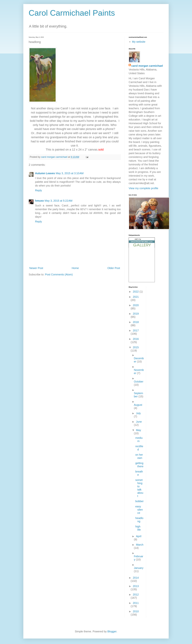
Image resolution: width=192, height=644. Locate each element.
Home (75, 268)
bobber (139, 501)
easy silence (139, 510)
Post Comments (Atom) (59, 274)
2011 (136, 603)
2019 (136, 314)
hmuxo (39, 201)
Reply (38, 190)
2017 (136, 330)
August (138, 405)
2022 (136, 292)
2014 (136, 578)
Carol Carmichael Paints (72, 13)
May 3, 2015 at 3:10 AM (70, 173)
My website (139, 42)
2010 (136, 611)
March (140, 545)
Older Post (114, 268)
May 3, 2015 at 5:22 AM (59, 201)
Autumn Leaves (45, 173)
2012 (136, 595)
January (139, 568)
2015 (136, 347)
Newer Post (36, 268)
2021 (136, 297)
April (139, 536)
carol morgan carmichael (147, 66)
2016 (136, 339)
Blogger (112, 631)
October (139, 382)
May (139, 430)
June (139, 422)
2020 (136, 305)
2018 (136, 322)
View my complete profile (143, 188)
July (138, 413)
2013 (136, 586)
